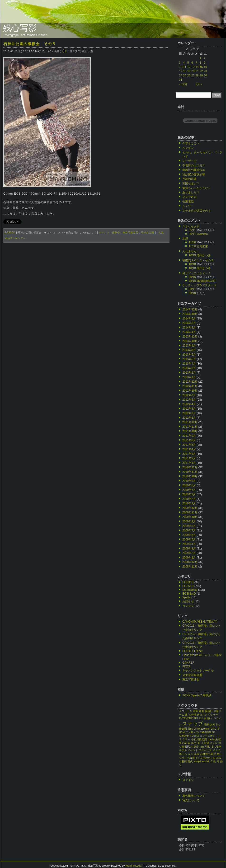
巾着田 (183, 761)
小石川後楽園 (199, 739)
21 (197, 71)
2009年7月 (189, 530)
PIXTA (186, 666)
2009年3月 (189, 549)
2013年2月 (189, 373)
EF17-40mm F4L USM (209, 758)
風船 (190, 729)
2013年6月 (189, 355)
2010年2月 (189, 499)
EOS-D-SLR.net (192, 651)
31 (181, 80)
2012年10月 (190, 391)
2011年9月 (189, 436)
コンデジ (188, 606)
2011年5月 (189, 445)
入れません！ (191, 251)
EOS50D (10, 232)
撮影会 (116, 232)
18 (185, 71)
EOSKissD (189, 594)
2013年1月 (189, 377)
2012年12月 (190, 382)
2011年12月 (190, 422)
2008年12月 (190, 562)
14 (197, 67)
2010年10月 (190, 476)
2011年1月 (189, 463)
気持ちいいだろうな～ (197, 188)
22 (201, 71)
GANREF (188, 663)
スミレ (214, 743)
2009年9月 (189, 521)
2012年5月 (189, 400)
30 (205, 75)
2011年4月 (189, 449)
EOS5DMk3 (190, 590)
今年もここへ (191, 143)
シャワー (188, 206)
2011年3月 (189, 454)
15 (201, 67)
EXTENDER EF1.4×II (191, 718)
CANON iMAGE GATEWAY (200, 622)
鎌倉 (202, 711)
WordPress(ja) (134, 866)
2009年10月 (190, 517)
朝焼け (209, 711)
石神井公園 (148, 232)
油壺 (197, 754)
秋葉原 (191, 758)
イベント (104, 232)
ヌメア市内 (189, 197)
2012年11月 (190, 386)
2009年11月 (190, 512)
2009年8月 (189, 526)
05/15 (192, 281)
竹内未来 (202, 246)
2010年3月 (189, 494)
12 (189, 67)
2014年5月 (189, 323)
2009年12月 (190, 508)
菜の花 (183, 743)
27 (193, 75)
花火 (190, 761)
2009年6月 (189, 535)
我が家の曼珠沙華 (194, 174)
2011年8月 (189, 440)
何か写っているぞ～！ (197, 273)
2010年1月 (189, 503)
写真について (191, 800)
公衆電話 (188, 202)
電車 (195, 711)
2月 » (199, 84)
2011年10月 (190, 431)
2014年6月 (189, 319)
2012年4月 (189, 404)
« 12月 (183, 84)
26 (189, 75)
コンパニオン (207, 736)
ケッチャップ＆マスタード (199, 285)
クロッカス (186, 711)
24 (181, 75)
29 (201, 75)
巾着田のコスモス (194, 165)
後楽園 (183, 729)
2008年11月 (190, 567)
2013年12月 (190, 337)
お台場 (192, 715)
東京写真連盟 (131, 232)
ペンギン (188, 148)
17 (181, 71)
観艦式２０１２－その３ (198, 260)
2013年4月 (189, 364)
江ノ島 (189, 732)
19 (189, 71)
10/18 (192, 264)
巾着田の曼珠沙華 (194, 170)
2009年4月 (189, 544)
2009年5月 (189, 540)
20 (193, 71)
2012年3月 (189, 409)
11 (185, 67)
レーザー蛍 (189, 161)
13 (193, 67)
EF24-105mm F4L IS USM (203, 747)
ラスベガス (205, 750)
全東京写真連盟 (192, 675)
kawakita (202, 234)
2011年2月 (189, 458)
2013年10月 (190, 341)
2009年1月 (189, 558)
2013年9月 (189, 346)
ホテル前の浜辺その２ (197, 211)
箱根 (207, 724)
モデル (183, 750)
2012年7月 (189, 395)
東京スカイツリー (207, 715)
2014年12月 (190, 310)
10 (181, 67)
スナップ (193, 724)
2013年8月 (189, 350)
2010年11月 (190, 472)
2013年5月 (189, 359)
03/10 (192, 293)
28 (197, 75)
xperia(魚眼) (214, 739)
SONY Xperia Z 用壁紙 (197, 695)
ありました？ (191, 192)
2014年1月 (189, 332)
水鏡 (185, 239)
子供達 (205, 743)
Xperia (186, 597)
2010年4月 (189, 490)
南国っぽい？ (191, 183)
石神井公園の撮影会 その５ (30, 44)
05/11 (192, 230)
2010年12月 (190, 467)
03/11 (192, 289)
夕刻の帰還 (189, 179)
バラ (197, 732)
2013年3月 (189, 368)
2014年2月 (189, 328)
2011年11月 (190, 427)
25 (185, 75)
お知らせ (188, 601)
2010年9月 (189, 481)
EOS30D (188, 582)
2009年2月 (189, 553)
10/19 (192, 255)
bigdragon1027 (206, 281)
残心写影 (20, 28)
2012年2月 (189, 413)
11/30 (192, 242)
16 (205, 67)
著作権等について (194, 796)
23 (205, 71)
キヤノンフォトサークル (198, 671)
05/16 (192, 277)
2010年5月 (189, 485)
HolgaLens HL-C (203, 761)
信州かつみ (204, 255)
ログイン (188, 780)
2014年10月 (190, 314)
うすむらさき (191, 226)
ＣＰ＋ (186, 739)
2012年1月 (189, 418)
